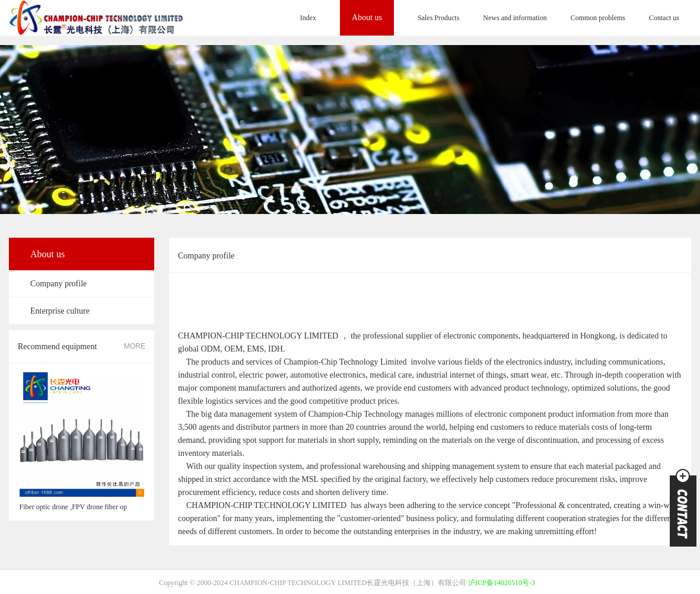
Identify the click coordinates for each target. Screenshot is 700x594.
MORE (135, 346)
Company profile (58, 284)
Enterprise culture (60, 311)
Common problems (598, 18)
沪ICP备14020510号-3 (502, 583)
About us (367, 17)
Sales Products (438, 18)
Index (308, 18)
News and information (515, 18)
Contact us (664, 18)
